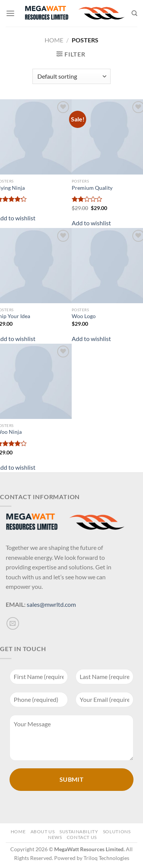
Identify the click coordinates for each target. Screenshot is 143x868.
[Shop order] (71, 76)
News (55, 837)
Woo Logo (84, 316)
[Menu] (10, 13)
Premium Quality (92, 188)
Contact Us (82, 837)
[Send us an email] (13, 623)
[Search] (134, 13)
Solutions (117, 832)
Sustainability (79, 832)
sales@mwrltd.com (51, 604)
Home (54, 40)
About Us (43, 832)
